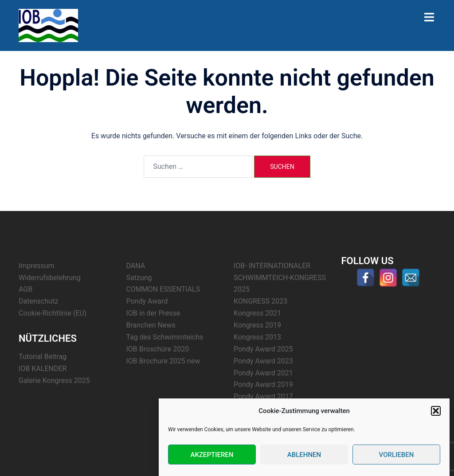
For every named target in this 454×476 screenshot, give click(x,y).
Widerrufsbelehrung (50, 278)
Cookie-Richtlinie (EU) (53, 313)
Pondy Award (147, 301)
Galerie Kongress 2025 (54, 380)
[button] (436, 411)
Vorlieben (397, 455)
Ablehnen (304, 455)
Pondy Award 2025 (263, 349)
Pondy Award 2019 (263, 384)
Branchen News (151, 325)
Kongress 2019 (257, 325)
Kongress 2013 (257, 337)
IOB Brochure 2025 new (163, 361)
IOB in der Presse (153, 313)
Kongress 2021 (257, 313)
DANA (136, 266)
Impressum (37, 266)
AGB (25, 289)
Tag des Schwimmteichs (165, 337)
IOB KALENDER (43, 369)
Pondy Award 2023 (263, 361)
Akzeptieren (212, 455)
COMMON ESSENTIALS (163, 289)
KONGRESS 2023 (260, 301)
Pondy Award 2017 (263, 396)
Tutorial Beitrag (43, 357)
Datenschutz (38, 301)
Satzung (139, 278)
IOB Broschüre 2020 (158, 349)
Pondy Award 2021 (263, 373)
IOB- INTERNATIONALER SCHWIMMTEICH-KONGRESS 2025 (280, 278)
